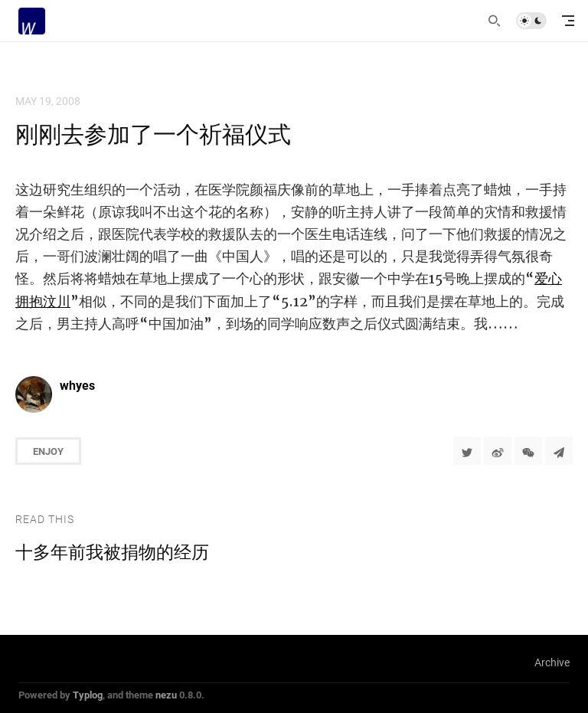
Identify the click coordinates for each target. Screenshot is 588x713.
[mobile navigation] (568, 21)
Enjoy (48, 451)
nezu (166, 695)
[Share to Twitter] (467, 451)
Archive (552, 662)
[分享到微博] (498, 451)
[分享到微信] (528, 451)
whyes (77, 385)
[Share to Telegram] (559, 451)
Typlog (88, 695)
